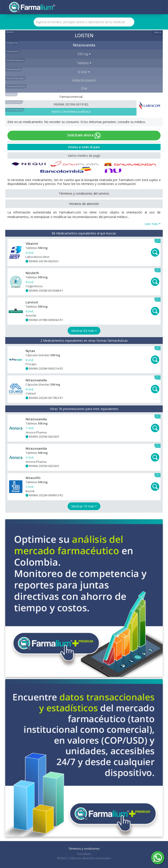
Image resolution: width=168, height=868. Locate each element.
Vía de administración (16, 86)
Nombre (10, 32)
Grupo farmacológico (16, 78)
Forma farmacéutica (15, 60)
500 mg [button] (83, 54)
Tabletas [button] (83, 63)
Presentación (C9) (14, 69)
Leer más (151, 224)
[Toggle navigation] (156, 7)
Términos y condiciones (84, 849)
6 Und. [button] (83, 72)
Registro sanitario (14, 102)
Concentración (13, 51)
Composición (12, 43)
